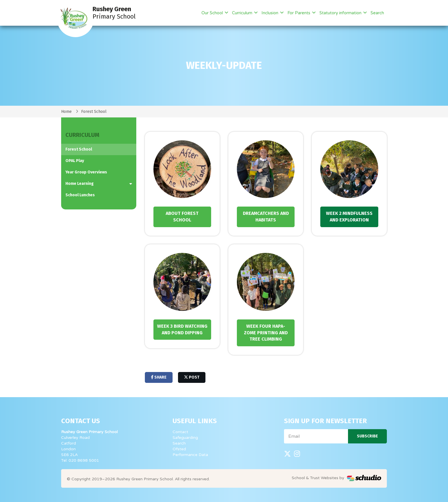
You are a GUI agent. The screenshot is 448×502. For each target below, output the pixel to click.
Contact (180, 432)
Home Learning (80, 184)
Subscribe (367, 436)
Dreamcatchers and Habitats (266, 217)
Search (377, 13)
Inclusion (270, 13)
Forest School (94, 112)
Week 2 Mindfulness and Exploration (349, 217)
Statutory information (341, 13)
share (159, 377)
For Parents (299, 13)
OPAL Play (75, 161)
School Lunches (80, 195)
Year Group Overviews (86, 172)
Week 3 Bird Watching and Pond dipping (182, 329)
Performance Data (190, 455)
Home (66, 112)
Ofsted (179, 449)
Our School (213, 13)
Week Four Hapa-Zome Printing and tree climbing (266, 333)
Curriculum (243, 13)
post (192, 377)
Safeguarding (185, 438)
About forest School (182, 217)
